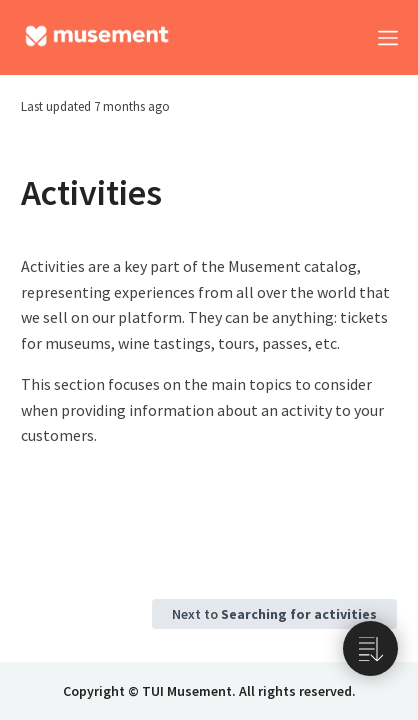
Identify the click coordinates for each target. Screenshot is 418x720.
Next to (274, 614)
